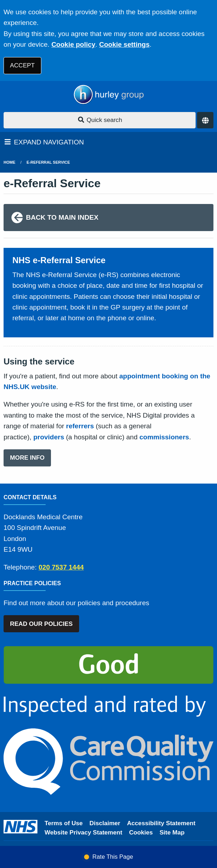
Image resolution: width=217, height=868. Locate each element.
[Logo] (108, 95)
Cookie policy (73, 44)
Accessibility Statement (161, 823)
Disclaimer (105, 823)
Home (9, 162)
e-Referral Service (48, 162)
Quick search (100, 120)
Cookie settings (124, 44)
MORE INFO (27, 458)
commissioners (164, 437)
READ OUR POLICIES (41, 624)
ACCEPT (22, 65)
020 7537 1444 (61, 567)
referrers (80, 426)
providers (49, 437)
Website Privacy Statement (83, 833)
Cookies (141, 833)
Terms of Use (64, 823)
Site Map (172, 833)
